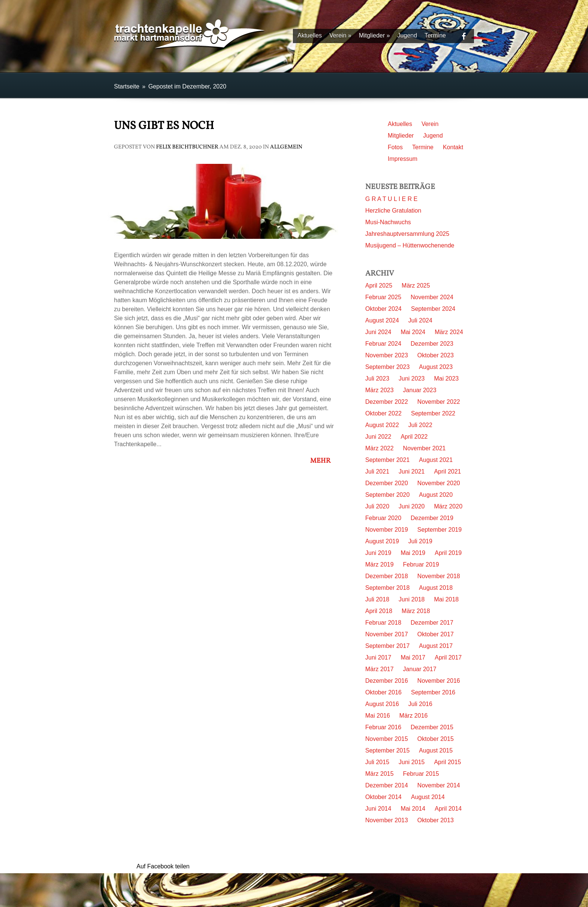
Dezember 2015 (432, 727)
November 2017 (387, 634)
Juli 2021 (377, 471)
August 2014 (428, 797)
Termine (435, 35)
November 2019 (387, 530)
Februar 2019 (421, 564)
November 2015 (387, 739)
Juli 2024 (420, 320)
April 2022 (414, 437)
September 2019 (439, 530)
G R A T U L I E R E (391, 199)
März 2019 (379, 564)
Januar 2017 (420, 669)
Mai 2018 (446, 599)
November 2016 (439, 681)
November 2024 (432, 297)
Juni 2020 (412, 506)
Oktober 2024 (383, 309)
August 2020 (436, 495)
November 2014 (439, 785)
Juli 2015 (377, 762)
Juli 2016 (420, 704)
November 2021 (424, 448)
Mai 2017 (413, 657)
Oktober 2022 (383, 413)
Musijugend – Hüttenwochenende (410, 245)
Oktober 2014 (383, 797)
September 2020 (387, 495)
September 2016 (433, 692)
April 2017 (448, 657)
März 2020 (448, 506)
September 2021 (387, 460)
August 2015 (436, 750)
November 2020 (439, 483)
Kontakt (453, 147)
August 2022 (382, 425)
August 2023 (436, 367)
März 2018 (416, 611)
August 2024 (382, 320)
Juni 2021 (412, 471)
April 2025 (379, 286)
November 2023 (387, 355)
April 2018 (379, 611)
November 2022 (439, 402)
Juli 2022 (420, 425)
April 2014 (448, 809)
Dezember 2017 (432, 623)
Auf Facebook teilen (163, 866)
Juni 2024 (378, 332)
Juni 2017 (378, 657)
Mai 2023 (446, 379)
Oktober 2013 (436, 820)
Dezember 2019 (432, 518)
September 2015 (387, 750)
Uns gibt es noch (164, 126)
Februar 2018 (383, 623)
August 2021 (436, 460)
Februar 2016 (383, 727)
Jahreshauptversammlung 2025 (407, 234)
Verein (340, 35)
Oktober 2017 (436, 634)
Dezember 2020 (387, 483)
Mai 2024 (413, 332)
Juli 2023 (377, 379)
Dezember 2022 (387, 402)
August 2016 (382, 704)
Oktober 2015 (436, 739)
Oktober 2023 (436, 355)
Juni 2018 (412, 599)
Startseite (127, 86)
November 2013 (387, 820)
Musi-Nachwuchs (388, 222)
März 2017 (379, 669)
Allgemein (286, 147)
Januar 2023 (420, 390)
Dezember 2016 (387, 681)
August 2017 (436, 646)
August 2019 (382, 541)
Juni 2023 (412, 379)
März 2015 (379, 774)
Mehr (323, 461)
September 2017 (387, 646)
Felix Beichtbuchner (187, 147)
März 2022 (379, 448)
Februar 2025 (383, 297)
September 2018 (387, 588)
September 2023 (387, 367)
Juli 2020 (377, 506)
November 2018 (439, 576)
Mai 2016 (378, 716)
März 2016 (414, 716)
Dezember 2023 (432, 344)
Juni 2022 (378, 437)
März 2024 (449, 332)
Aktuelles (310, 35)
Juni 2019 (378, 553)
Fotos (395, 147)
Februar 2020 (383, 518)
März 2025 (416, 286)
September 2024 (433, 309)
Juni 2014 (378, 809)
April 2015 (447, 762)
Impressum (403, 159)
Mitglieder (374, 35)
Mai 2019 (413, 553)
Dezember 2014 (387, 785)
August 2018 (436, 588)
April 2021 (447, 471)
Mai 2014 (413, 809)
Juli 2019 (420, 541)
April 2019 (448, 553)
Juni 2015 (412, 762)
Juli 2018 (377, 599)
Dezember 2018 (387, 576)
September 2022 (433, 413)
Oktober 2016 (383, 692)
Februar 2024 (383, 344)
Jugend (407, 35)
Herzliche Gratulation (393, 211)
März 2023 (379, 390)
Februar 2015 (421, 774)
